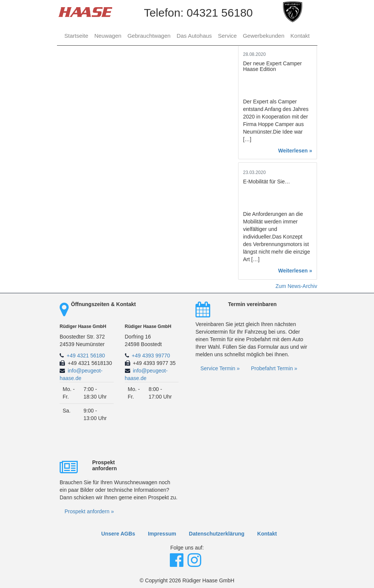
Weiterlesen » (295, 151)
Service (227, 36)
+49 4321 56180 (86, 356)
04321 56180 (220, 13)
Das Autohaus (194, 36)
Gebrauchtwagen (149, 36)
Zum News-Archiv (296, 286)
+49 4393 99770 (151, 356)
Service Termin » (220, 368)
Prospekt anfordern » (89, 511)
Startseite (76, 36)
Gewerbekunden (263, 36)
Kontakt (300, 36)
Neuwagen (108, 36)
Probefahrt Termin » (274, 368)
